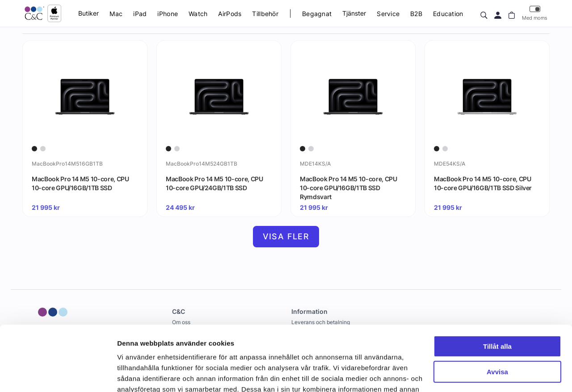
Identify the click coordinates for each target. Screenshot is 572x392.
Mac (116, 14)
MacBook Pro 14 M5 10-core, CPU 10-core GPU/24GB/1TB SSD (214, 183)
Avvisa (497, 311)
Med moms (535, 13)
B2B (416, 14)
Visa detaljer (137, 374)
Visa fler (286, 236)
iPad (140, 14)
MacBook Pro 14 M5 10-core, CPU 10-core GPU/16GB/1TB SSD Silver (483, 183)
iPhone (168, 14)
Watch (198, 14)
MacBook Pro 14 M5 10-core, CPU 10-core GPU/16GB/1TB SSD (80, 183)
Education (448, 14)
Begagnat (317, 14)
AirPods (230, 14)
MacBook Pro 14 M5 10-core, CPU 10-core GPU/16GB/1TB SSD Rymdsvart (349, 188)
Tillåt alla (497, 286)
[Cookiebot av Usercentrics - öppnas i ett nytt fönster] (58, 375)
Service (388, 14)
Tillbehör (265, 14)
